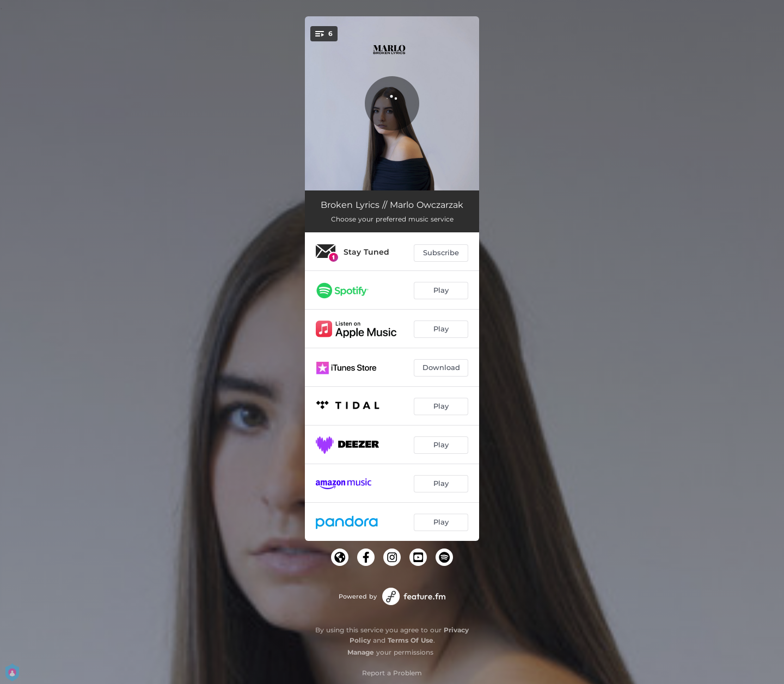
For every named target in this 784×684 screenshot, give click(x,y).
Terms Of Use (411, 640)
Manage (361, 652)
